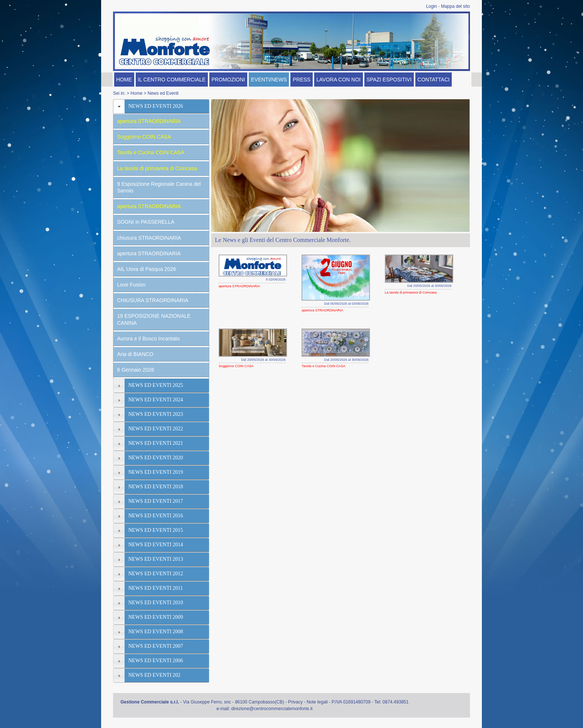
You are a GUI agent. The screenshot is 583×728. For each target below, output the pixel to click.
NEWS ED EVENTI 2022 (156, 429)
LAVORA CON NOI (339, 80)
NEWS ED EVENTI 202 (154, 675)
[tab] (161, 106)
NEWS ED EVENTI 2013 (156, 559)
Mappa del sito (455, 6)
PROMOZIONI (228, 80)
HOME (124, 80)
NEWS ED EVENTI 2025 (156, 385)
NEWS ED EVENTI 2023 (156, 414)
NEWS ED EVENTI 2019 (156, 472)
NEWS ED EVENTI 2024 (156, 400)
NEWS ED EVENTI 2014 (156, 545)
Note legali (317, 702)
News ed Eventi (163, 93)
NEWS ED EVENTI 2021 (156, 443)
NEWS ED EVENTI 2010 (156, 603)
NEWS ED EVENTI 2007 (156, 646)
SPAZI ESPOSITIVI (389, 80)
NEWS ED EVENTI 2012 (156, 574)
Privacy (295, 702)
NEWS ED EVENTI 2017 (156, 501)
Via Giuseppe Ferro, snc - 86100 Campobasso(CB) (233, 702)
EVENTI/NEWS (269, 80)
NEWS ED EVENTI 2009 (156, 617)
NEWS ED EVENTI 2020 (156, 458)
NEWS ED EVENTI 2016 (156, 516)
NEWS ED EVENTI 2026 (156, 106)
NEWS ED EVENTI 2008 (156, 632)
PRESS (301, 80)
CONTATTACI (434, 80)
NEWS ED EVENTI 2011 (156, 588)
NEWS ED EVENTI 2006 (156, 661)
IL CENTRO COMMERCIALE (172, 80)
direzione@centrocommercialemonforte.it (272, 709)
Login (431, 6)
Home (136, 93)
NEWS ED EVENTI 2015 (156, 530)
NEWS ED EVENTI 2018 (156, 487)
